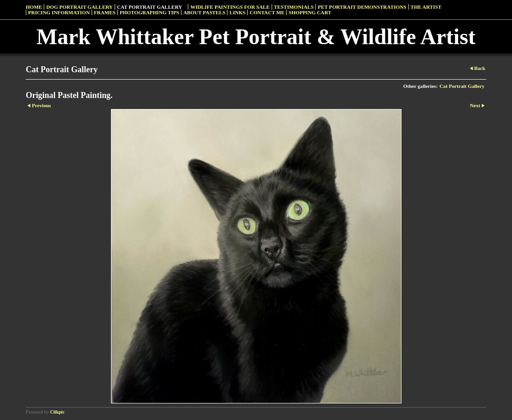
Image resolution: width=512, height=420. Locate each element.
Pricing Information (59, 12)
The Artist (426, 7)
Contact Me (267, 12)
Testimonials (294, 7)
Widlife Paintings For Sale (230, 7)
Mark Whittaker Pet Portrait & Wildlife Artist (256, 37)
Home (34, 7)
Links (237, 12)
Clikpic (57, 412)
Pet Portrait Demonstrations (362, 7)
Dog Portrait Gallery (79, 7)
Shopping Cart (310, 12)
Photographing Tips (149, 12)
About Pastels (204, 12)
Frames (105, 12)
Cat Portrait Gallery (150, 7)
